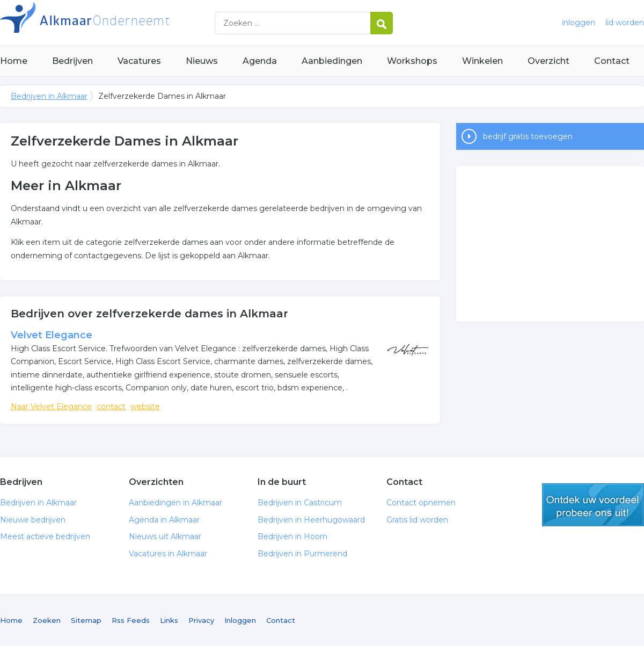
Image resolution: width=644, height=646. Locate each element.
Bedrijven (72, 61)
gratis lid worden (593, 505)
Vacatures (139, 61)
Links (169, 620)
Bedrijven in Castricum (300, 503)
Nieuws (202, 61)
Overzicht (548, 61)
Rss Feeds (131, 620)
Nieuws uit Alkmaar (165, 536)
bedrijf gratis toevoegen (528, 136)
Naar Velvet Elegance (51, 407)
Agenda (260, 61)
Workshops (412, 61)
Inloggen (240, 620)
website (145, 407)
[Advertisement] (550, 244)
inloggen (579, 23)
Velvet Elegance (52, 335)
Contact (612, 61)
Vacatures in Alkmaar (168, 554)
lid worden (625, 23)
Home (14, 61)
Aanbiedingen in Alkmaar (175, 503)
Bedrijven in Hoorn (292, 536)
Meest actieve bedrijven (45, 536)
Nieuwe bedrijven (33, 520)
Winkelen (482, 61)
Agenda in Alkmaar (164, 520)
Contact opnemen (421, 503)
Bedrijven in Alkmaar (134, 23)
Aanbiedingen (332, 61)
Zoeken (47, 620)
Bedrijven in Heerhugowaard (311, 520)
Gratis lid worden (417, 520)
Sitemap (86, 620)
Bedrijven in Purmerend (302, 554)
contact (111, 407)
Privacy (201, 620)
